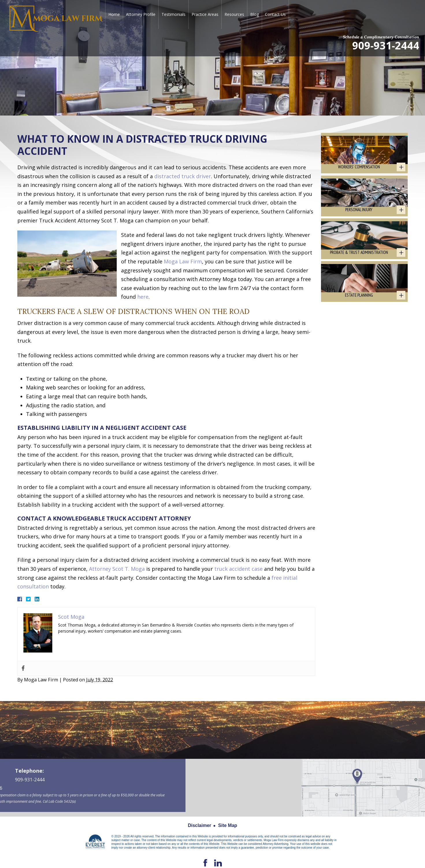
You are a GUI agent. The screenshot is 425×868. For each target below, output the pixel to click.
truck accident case (239, 569)
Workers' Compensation (359, 170)
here (143, 297)
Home (114, 14)
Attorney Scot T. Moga (117, 569)
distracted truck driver (183, 176)
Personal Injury (359, 217)
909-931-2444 (386, 45)
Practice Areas (205, 14)
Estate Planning (359, 310)
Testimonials (173, 14)
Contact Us (275, 14)
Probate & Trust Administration (359, 263)
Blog (255, 14)
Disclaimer (199, 825)
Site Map (228, 825)
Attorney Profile (141, 14)
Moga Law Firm (183, 261)
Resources (234, 14)
